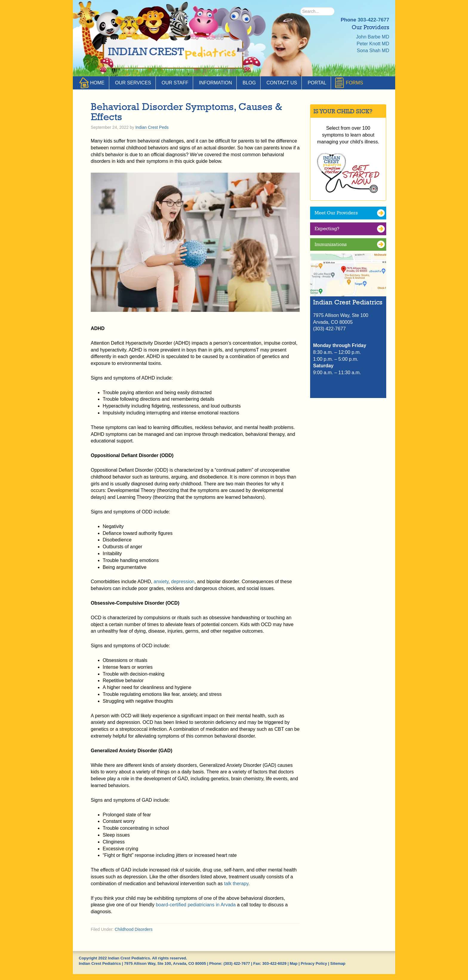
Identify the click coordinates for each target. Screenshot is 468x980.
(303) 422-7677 (237, 963)
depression (183, 582)
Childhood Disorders (134, 929)
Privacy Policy (314, 963)
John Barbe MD (373, 37)
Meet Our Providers (336, 213)
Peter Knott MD (373, 44)
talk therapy (236, 884)
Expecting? (327, 229)
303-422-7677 (373, 20)
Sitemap (338, 963)
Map (294, 963)
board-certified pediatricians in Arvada (196, 905)
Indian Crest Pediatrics (173, 54)
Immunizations (331, 244)
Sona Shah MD (373, 51)
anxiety (161, 582)
